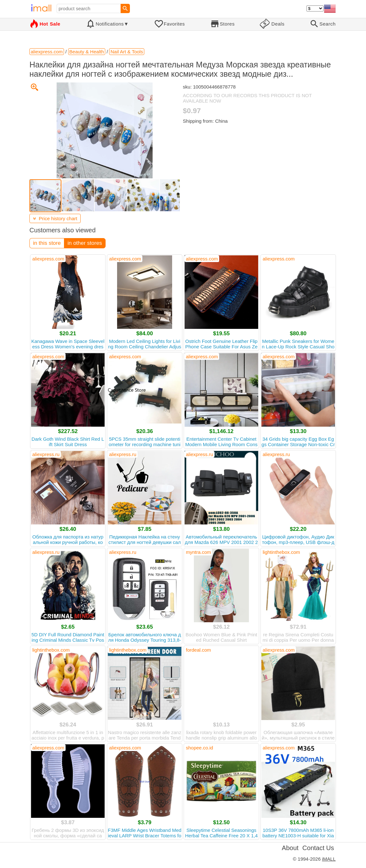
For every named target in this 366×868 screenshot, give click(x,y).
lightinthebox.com (281, 552)
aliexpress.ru (46, 454)
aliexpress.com (48, 259)
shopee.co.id (199, 748)
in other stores (85, 243)
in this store (47, 243)
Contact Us (318, 848)
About (290, 848)
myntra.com (198, 552)
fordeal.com (198, 650)
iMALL (329, 859)
